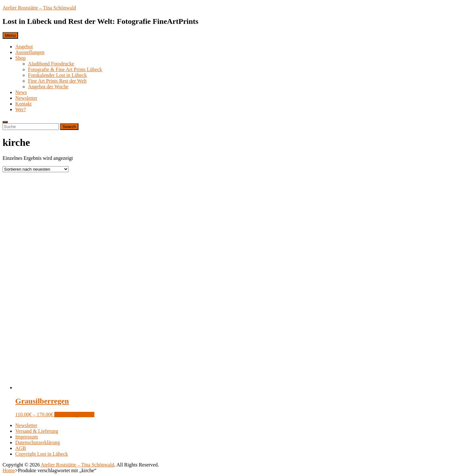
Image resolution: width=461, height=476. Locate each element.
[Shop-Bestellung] (36, 169)
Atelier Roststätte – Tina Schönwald (39, 8)
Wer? (20, 109)
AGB (21, 448)
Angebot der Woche (48, 87)
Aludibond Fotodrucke (51, 64)
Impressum (27, 437)
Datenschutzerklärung (37, 442)
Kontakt (24, 104)
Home (9, 470)
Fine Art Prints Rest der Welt (57, 81)
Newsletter (26, 98)
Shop (20, 58)
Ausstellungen (30, 52)
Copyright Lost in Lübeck (42, 454)
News (21, 92)
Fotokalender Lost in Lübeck (57, 75)
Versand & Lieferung (37, 431)
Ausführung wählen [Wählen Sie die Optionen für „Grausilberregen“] (75, 415)
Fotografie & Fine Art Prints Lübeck (65, 69)
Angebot (24, 47)
